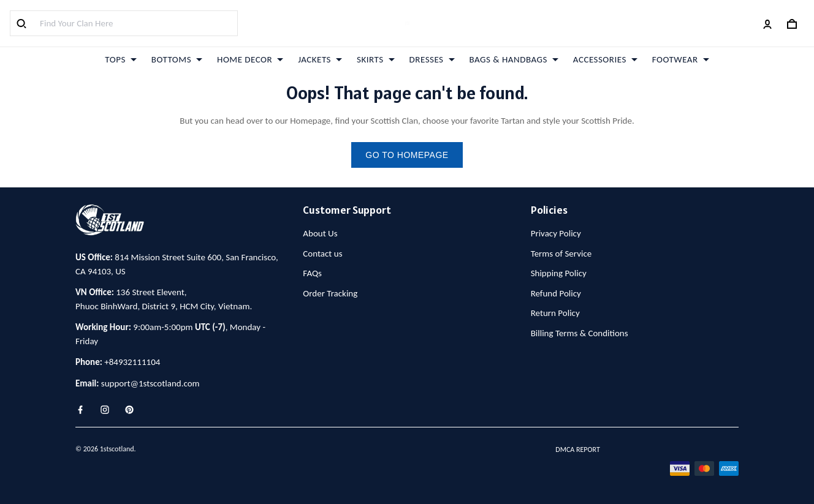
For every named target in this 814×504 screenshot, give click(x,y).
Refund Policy (556, 293)
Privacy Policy (556, 233)
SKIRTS (376, 59)
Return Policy (555, 313)
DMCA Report (577, 449)
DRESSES (432, 59)
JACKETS (320, 59)
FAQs (312, 273)
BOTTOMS (177, 59)
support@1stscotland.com (150, 383)
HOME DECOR (250, 59)
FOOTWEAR (681, 59)
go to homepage (407, 155)
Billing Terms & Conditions (580, 333)
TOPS (120, 59)
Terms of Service (561, 254)
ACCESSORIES (605, 59)
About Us (320, 233)
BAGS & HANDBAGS (514, 59)
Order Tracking (330, 293)
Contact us (322, 254)
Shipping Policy (559, 273)
